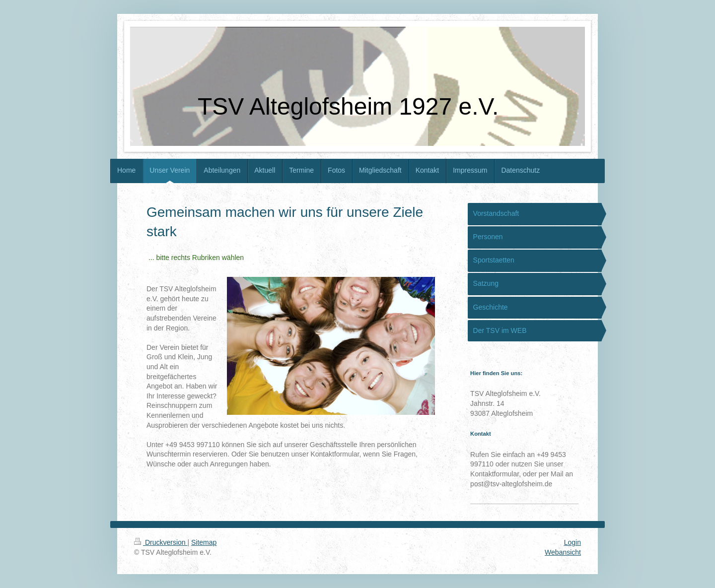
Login (572, 542)
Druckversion (161, 542)
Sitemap (204, 542)
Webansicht (563, 552)
